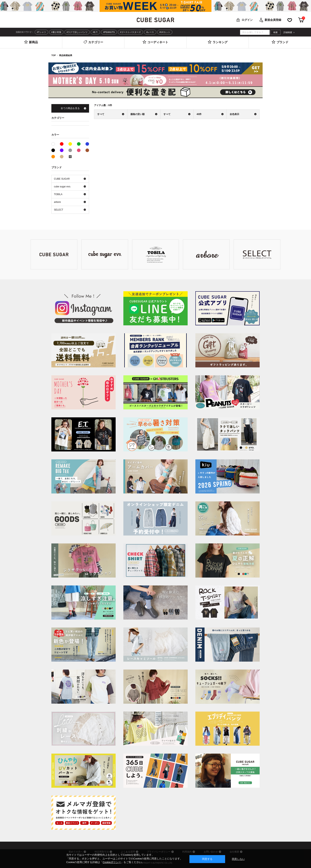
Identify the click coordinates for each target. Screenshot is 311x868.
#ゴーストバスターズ (130, 32)
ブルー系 (87, 144)
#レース (150, 32)
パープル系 (62, 150)
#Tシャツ (41, 32)
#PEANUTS (109, 32)
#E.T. (95, 32)
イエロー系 (70, 144)
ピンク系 (79, 150)
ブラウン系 (87, 150)
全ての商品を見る (70, 108)
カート (301, 20)
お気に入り (290, 20)
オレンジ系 (53, 157)
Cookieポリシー (112, 862)
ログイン (247, 20)
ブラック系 (53, 150)
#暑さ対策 (56, 32)
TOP (54, 55)
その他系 (70, 157)
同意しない (238, 859)
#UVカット (165, 32)
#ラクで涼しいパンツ (77, 32)
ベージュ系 (62, 157)
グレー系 (70, 150)
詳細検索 (288, 32)
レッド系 (62, 144)
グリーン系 (79, 144)
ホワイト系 (55, 144)
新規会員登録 (273, 20)
